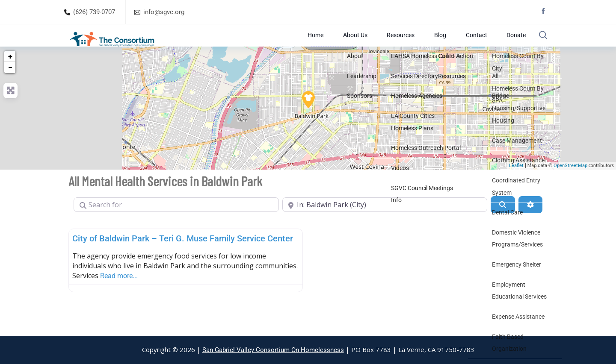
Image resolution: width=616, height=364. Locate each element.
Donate (507, 45)
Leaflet (516, 186)
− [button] (10, 88)
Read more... (119, 296)
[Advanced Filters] (530, 225)
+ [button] (10, 77)
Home (332, 45)
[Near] (385, 225)
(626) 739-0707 (94, 12)
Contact (472, 45)
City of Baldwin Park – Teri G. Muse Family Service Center (183, 259)
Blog (442, 45)
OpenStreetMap (570, 186)
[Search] (503, 225)
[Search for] (176, 225)
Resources (407, 45)
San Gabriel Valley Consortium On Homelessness (273, 350)
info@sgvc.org (164, 12)
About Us (366, 45)
